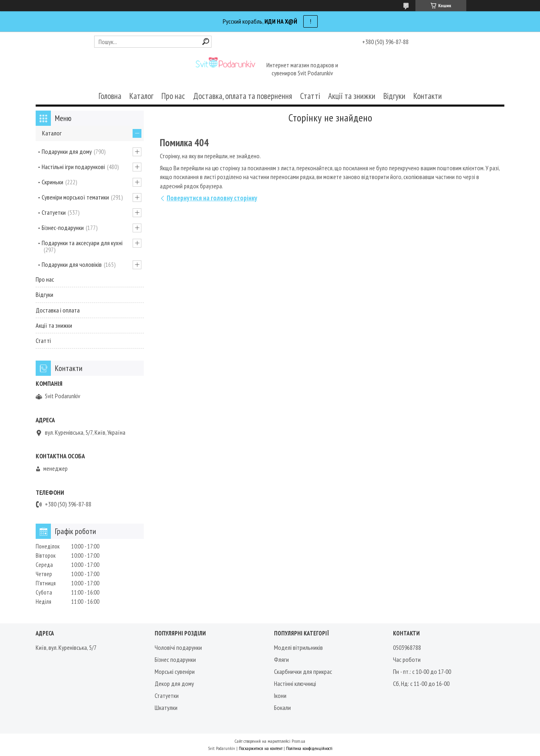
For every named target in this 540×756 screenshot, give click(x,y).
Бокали (282, 708)
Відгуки (394, 96)
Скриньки (52, 182)
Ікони (280, 696)
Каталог (141, 96)
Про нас (173, 96)
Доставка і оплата (58, 310)
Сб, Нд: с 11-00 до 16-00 (421, 683)
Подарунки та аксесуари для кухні (82, 243)
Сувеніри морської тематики (75, 197)
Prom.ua (298, 741)
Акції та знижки (352, 96)
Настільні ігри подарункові (73, 167)
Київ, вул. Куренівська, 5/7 (66, 647)
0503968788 (407, 647)
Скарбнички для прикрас (303, 671)
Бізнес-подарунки (63, 228)
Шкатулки (166, 708)
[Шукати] (206, 41)
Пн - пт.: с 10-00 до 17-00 (422, 671)
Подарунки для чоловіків (72, 264)
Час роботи (407, 659)
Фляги (281, 659)
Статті (310, 96)
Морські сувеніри (175, 671)
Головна (110, 96)
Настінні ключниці (295, 683)
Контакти (428, 96)
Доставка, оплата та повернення (243, 96)
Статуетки (54, 212)
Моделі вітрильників (298, 647)
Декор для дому (174, 683)
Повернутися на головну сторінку (212, 198)
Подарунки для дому (67, 151)
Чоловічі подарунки (178, 647)
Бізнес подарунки (175, 659)
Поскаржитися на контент (261, 748)
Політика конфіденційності (309, 748)
